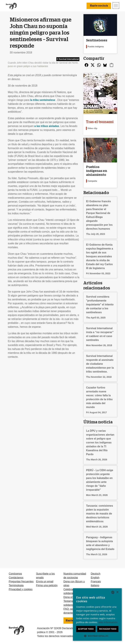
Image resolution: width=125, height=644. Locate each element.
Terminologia (16, 585)
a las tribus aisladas (47, 126)
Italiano (95, 585)
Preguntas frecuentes (21, 582)
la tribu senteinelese (43, 100)
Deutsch (96, 574)
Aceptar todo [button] (86, 629)
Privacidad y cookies (21, 589)
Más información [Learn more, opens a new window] (108, 622)
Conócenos (15, 574)
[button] (97, 636)
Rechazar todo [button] (108, 629)
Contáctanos (16, 578)
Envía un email (45, 582)
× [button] (117, 592)
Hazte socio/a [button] (99, 6)
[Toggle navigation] (116, 6)
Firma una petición (47, 585)
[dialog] (97, 615)
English (95, 578)
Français (96, 582)
